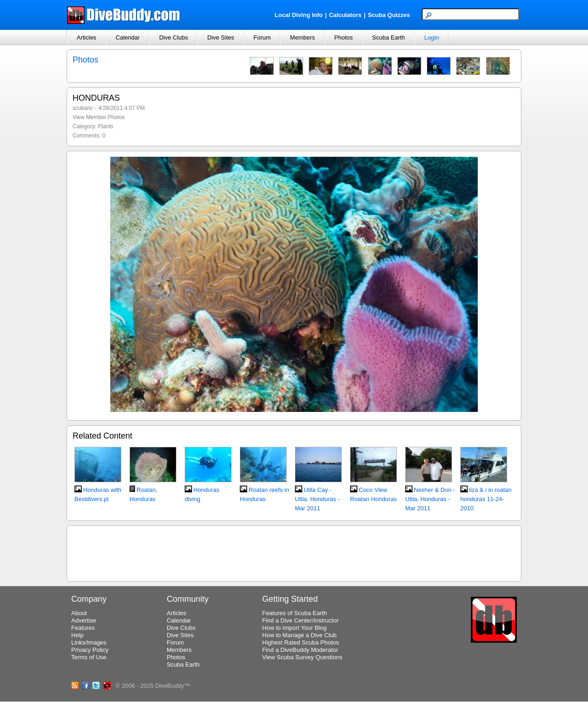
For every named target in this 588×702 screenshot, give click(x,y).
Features (83, 628)
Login (432, 37)
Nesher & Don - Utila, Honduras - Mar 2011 (430, 499)
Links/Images (89, 642)
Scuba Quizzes (389, 15)
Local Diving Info (299, 15)
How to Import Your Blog (294, 628)
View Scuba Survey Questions (302, 657)
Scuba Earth (389, 37)
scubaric (83, 108)
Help (77, 635)
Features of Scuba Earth (295, 613)
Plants (105, 126)
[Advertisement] (294, 552)
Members (302, 37)
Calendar (128, 37)
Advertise (84, 620)
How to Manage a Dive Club (300, 635)
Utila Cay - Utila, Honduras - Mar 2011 (317, 499)
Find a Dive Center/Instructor (300, 620)
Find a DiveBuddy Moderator (300, 650)
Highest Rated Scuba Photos (301, 642)
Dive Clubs (173, 37)
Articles (87, 37)
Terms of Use (89, 657)
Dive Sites (221, 37)
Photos (344, 37)
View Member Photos (99, 117)
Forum (262, 37)
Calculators (345, 15)
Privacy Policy (90, 650)
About (79, 613)
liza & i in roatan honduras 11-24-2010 (486, 499)
